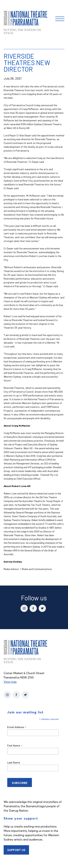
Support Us (16, 850)
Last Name (14, 763)
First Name (15, 745)
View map (10, 682)
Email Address (17, 727)
